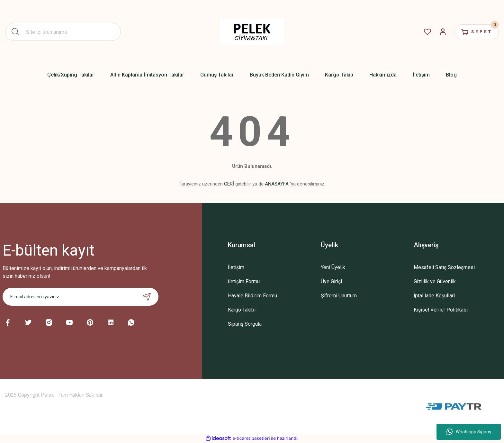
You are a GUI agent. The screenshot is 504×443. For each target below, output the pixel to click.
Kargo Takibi (242, 310)
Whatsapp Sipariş (469, 432)
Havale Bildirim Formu (252, 296)
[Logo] (252, 32)
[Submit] (147, 297)
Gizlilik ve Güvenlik (435, 281)
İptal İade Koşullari (434, 296)
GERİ (229, 184)
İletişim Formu (244, 281)
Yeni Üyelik (333, 267)
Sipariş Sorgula (245, 324)
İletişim (236, 267)
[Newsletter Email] (81, 297)
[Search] (63, 32)
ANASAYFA (277, 184)
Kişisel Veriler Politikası (441, 310)
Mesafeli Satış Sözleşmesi (444, 267)
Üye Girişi (331, 281)
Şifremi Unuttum (339, 296)
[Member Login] (438, 32)
